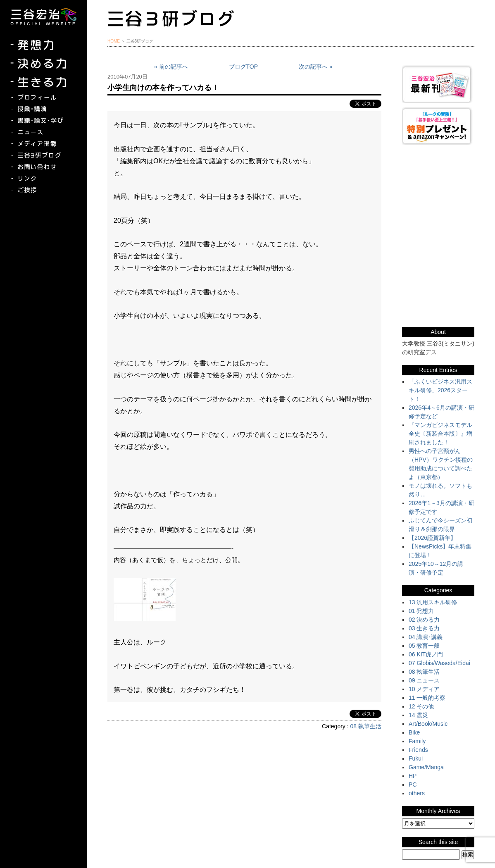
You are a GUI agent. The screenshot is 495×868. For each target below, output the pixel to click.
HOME (114, 41)
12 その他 (421, 706)
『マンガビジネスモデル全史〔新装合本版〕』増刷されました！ (440, 434)
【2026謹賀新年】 (432, 538)
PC (413, 785)
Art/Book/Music (428, 724)
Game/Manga (426, 767)
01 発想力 (421, 611)
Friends (418, 750)
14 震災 (418, 715)
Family (417, 741)
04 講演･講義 (426, 637)
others (417, 793)
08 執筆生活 (366, 726)
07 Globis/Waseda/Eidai (439, 663)
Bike (414, 732)
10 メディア (424, 689)
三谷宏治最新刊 (438, 84)
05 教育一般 (424, 646)
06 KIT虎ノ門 (426, 654)
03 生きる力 (424, 628)
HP (413, 776)
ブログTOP (244, 67)
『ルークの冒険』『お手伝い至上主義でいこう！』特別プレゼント (438, 126)
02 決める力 (424, 620)
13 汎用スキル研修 (433, 602)
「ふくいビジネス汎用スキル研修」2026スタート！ (440, 390)
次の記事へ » (316, 67)
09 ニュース (424, 680)
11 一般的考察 (427, 698)
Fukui (416, 758)
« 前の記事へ (171, 67)
